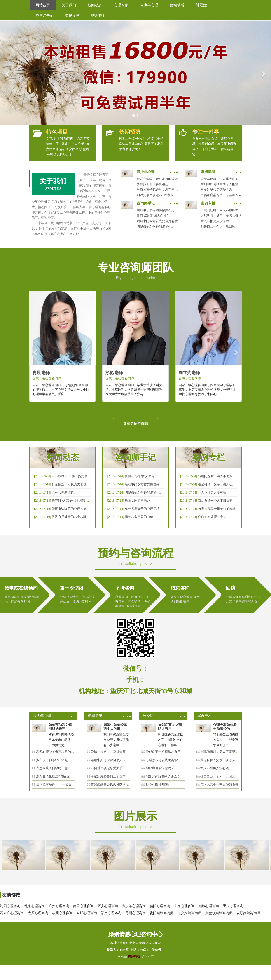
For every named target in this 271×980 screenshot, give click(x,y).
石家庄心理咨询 (12, 913)
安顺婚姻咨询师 (248, 913)
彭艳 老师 (114, 373)
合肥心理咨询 (87, 913)
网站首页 (43, 5)
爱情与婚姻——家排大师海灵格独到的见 (119, 752)
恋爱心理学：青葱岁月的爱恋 (157, 179)
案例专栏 (72, 15)
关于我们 (69, 5)
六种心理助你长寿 (64, 492)
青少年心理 (149, 5)
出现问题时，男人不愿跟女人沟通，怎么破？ (232, 210)
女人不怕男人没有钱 (215, 221)
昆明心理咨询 (135, 913)
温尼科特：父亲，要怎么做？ (221, 216)
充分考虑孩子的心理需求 (142, 509)
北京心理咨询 (35, 906)
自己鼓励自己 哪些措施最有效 (73, 476)
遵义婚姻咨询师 (189, 913)
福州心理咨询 (111, 913)
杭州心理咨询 (62, 913)
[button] (7, 73)
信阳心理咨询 (160, 906)
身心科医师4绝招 (159, 784)
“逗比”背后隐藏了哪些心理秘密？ (169, 776)
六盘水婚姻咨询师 (219, 913)
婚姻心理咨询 (209, 906)
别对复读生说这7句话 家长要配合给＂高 (64, 776)
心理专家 (121, 5)
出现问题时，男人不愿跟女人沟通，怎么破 (228, 476)
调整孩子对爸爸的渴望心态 (156, 227)
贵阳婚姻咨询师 (162, 913)
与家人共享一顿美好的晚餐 (217, 509)
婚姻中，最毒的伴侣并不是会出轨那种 (164, 210)
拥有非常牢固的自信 (139, 517)
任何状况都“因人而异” (152, 216)
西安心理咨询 (108, 906)
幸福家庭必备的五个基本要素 (221, 195)
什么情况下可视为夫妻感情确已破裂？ (79, 484)
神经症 (201, 5)
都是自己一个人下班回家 (218, 227)
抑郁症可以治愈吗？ (160, 768)
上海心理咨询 (184, 906)
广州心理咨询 (59, 906)
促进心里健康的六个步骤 (69, 517)
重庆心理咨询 (233, 906)
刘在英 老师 (189, 373)
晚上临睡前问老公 (137, 501)
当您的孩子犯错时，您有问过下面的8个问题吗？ (171, 190)
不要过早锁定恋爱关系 (216, 190)
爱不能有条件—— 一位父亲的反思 (60, 784)
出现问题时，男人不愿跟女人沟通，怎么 (229, 752)
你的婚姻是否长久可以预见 (110, 784)
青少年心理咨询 (134, 906)
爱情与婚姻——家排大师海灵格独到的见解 (231, 179)
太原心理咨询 (38, 913)
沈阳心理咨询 (10, 906)
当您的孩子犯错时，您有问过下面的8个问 (65, 768)
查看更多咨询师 (135, 424)
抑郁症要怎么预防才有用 (163, 752)
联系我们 (98, 15)
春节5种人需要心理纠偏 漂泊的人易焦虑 (80, 501)
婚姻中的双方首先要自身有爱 (157, 221)
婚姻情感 (177, 5)
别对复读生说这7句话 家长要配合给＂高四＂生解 (171, 195)
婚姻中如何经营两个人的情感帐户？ (226, 184)
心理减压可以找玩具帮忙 (163, 760)
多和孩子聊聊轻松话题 (152, 184)
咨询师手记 (44, 15)
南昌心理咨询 (83, 906)
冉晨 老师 (41, 373)
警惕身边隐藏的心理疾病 (69, 509)
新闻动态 (95, 5)
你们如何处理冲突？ (212, 517)
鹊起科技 (134, 957)
